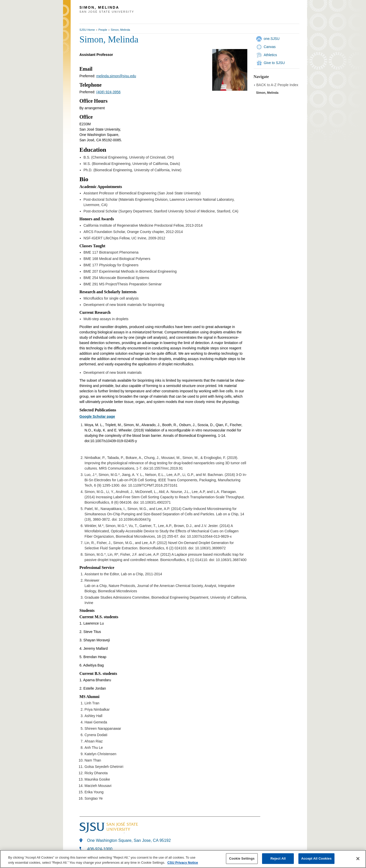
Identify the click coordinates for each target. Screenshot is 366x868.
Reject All (278, 859)
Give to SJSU (274, 63)
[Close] (358, 859)
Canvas (270, 47)
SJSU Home (87, 30)
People (103, 30)
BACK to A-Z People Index (277, 85)
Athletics (270, 55)
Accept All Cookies (316, 859)
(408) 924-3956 (109, 92)
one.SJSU (272, 39)
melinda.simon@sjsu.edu (116, 76)
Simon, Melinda (120, 30)
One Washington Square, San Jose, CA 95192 (129, 840)
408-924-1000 (100, 849)
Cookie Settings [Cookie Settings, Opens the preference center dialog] (242, 859)
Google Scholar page (97, 416)
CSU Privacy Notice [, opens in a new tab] (183, 863)
